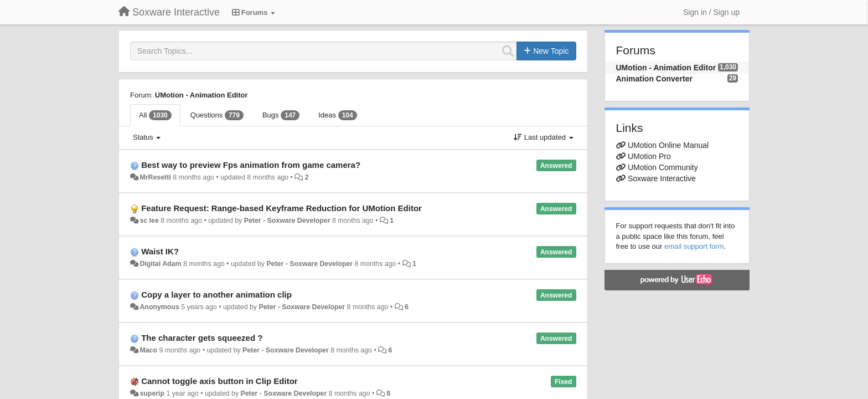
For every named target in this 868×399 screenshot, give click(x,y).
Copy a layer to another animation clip (216, 295)
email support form (694, 246)
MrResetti (155, 177)
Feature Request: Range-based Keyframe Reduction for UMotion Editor (281, 208)
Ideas (337, 115)
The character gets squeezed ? (202, 338)
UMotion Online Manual (668, 145)
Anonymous (159, 307)
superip (152, 393)
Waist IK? (160, 251)
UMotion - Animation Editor (201, 95)
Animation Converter (654, 79)
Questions (217, 115)
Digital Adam (160, 264)
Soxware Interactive (662, 178)
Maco (148, 350)
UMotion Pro (649, 156)
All (155, 115)
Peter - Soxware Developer (287, 221)
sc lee (149, 221)
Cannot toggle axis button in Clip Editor (219, 381)
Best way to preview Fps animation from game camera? (251, 165)
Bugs (281, 115)
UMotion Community (663, 167)
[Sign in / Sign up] (711, 12)
